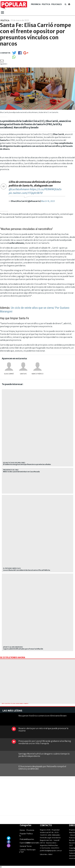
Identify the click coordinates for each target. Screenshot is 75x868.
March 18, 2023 (48, 201)
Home (22, 830)
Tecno (29, 846)
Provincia (36, 4)
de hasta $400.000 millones (14, 463)
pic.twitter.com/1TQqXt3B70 (26, 193)
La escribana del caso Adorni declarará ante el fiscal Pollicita (27, 570)
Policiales (57, 4)
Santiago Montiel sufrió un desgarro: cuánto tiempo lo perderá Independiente (44, 755)
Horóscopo (31, 850)
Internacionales (33, 843)
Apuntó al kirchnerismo (13, 647)
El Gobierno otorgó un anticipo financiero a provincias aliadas (27, 464)
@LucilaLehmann (19, 189)
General (23, 846)
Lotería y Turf (22, 851)
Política (46, 4)
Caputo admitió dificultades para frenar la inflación (23, 649)
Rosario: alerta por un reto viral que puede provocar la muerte (43, 730)
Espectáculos (25, 843)
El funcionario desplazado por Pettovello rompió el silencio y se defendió (42, 768)
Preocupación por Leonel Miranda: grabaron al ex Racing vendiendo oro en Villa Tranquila (45, 742)
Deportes (30, 839)
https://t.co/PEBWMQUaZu (45, 189)
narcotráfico (38, 374)
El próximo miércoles (12, 568)
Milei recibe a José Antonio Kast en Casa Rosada (21, 472)
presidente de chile (11, 470)
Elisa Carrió (9, 374)
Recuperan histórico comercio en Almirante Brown (43, 716)
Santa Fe (23, 374)
